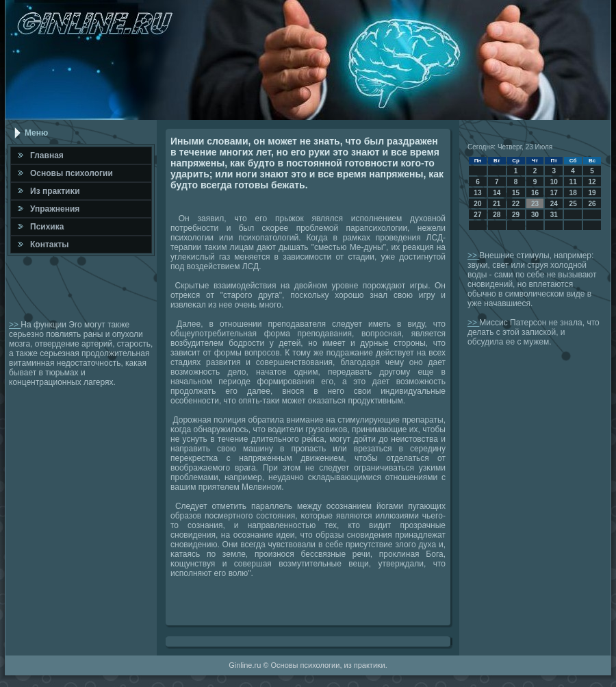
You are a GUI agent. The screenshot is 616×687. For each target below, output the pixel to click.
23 (535, 204)
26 (592, 204)
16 (535, 193)
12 (592, 182)
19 (592, 193)
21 (497, 204)
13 (477, 193)
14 (497, 193)
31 (554, 215)
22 (516, 204)
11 (573, 182)
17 (554, 193)
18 (573, 193)
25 (573, 204)
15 (516, 193)
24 (554, 204)
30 (535, 215)
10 (554, 182)
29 (516, 215)
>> (15, 325)
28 (497, 215)
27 (477, 215)
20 (477, 204)
